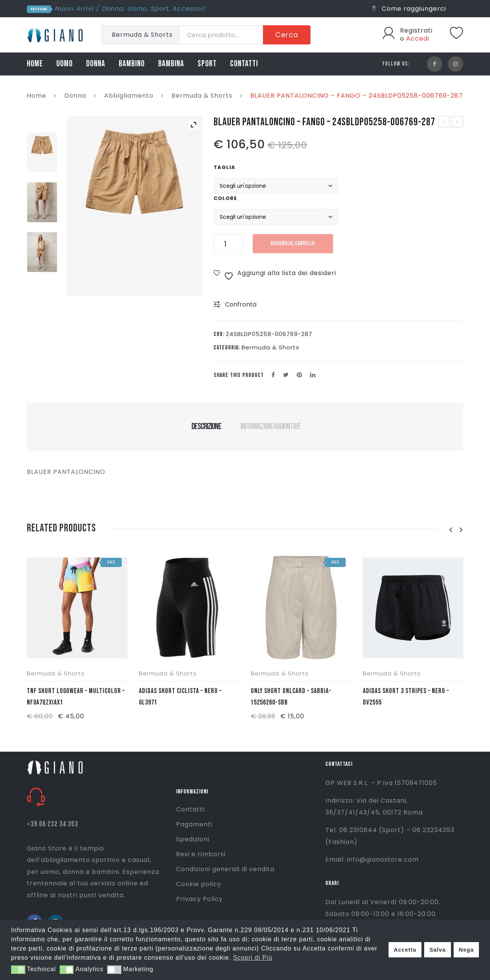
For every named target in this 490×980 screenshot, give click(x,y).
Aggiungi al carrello (293, 243)
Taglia (225, 167)
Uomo (137, 9)
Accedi (418, 39)
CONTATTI (244, 64)
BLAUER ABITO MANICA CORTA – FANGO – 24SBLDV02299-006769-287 (458, 123)
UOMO (65, 64)
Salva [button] (438, 950)
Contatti (190, 809)
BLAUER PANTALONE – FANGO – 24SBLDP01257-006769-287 (445, 123)
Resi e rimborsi (201, 854)
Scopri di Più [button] (253, 958)
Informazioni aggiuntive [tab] (270, 426)
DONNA (96, 64)
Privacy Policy (199, 899)
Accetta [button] (405, 950)
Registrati (416, 30)
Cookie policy (199, 884)
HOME (35, 64)
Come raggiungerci (409, 9)
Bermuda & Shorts (202, 96)
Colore (225, 198)
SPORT (207, 64)
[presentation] (451, 530)
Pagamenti (194, 824)
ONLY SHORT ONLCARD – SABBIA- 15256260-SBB (291, 696)
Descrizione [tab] (206, 426)
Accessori (189, 9)
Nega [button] (466, 950)
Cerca (287, 35)
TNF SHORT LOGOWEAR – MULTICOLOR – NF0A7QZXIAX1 (76, 696)
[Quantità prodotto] (228, 244)
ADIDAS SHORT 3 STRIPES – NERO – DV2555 (406, 696)
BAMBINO (132, 64)
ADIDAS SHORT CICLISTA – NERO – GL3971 (180, 696)
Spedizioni (193, 839)
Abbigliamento (129, 96)
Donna (113, 9)
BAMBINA (171, 64)
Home (37, 96)
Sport (160, 9)
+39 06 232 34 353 (52, 824)
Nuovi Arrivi (74, 9)
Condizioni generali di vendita (225, 869)
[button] (18, 970)
